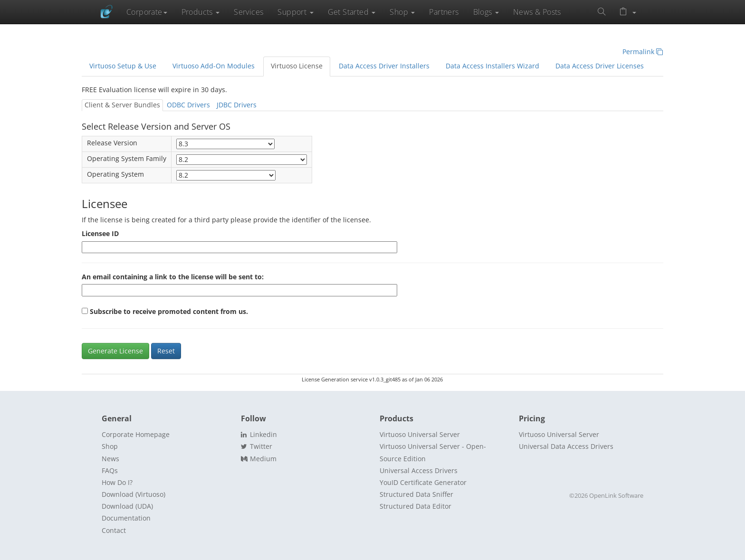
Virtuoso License (297, 66)
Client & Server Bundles (122, 105)
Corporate (147, 12)
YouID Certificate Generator (423, 482)
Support (295, 12)
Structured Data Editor (415, 506)
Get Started (352, 12)
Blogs (486, 12)
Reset (166, 351)
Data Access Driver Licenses (600, 66)
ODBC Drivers (188, 105)
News (110, 459)
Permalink (643, 52)
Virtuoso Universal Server (420, 434)
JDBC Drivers (237, 105)
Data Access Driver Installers (384, 66)
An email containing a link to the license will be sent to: (173, 277)
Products (201, 12)
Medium (259, 459)
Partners (444, 12)
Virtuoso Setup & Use (123, 66)
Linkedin (259, 434)
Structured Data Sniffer (416, 494)
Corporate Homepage (136, 434)
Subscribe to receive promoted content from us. (169, 312)
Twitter (257, 446)
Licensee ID (100, 234)
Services (248, 12)
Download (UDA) (127, 506)
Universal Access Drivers (419, 470)
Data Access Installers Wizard (492, 66)
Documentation (126, 518)
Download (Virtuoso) (134, 494)
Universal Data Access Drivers (566, 446)
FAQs (110, 470)
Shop (402, 12)
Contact (114, 530)
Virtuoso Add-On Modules (214, 66)
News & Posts (537, 12)
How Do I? (117, 482)
